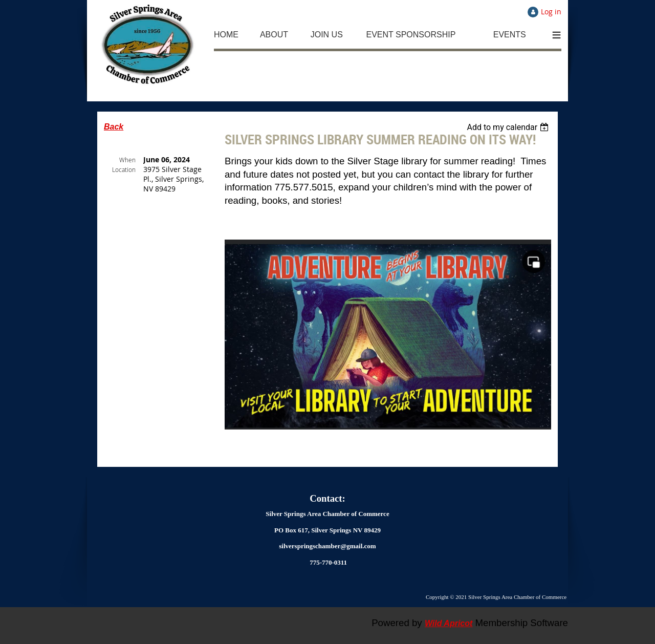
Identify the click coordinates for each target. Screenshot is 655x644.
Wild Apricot (449, 623)
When (127, 160)
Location (124, 169)
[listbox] (509, 127)
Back (114, 127)
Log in (551, 12)
